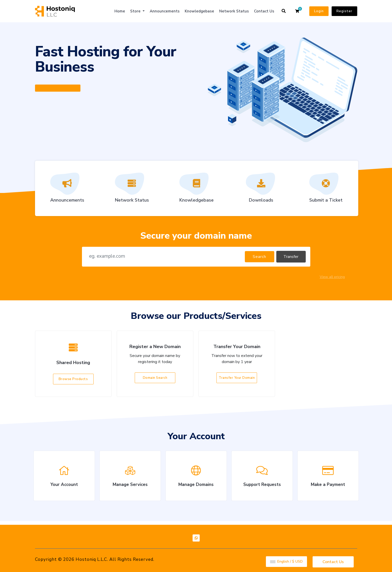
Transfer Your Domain (237, 378)
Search (259, 257)
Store (136, 11)
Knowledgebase (199, 11)
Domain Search (155, 378)
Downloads (261, 189)
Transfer (291, 257)
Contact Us (264, 11)
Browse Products (73, 379)
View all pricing (332, 277)
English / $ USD (286, 561)
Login (319, 11)
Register (344, 11)
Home (120, 11)
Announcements (165, 11)
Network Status (234, 11)
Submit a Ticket (326, 189)
